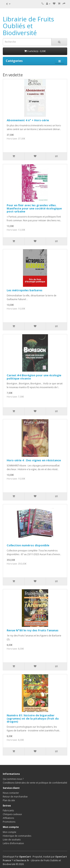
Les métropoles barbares (25, 290)
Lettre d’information (13, 843)
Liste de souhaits (12, 840)
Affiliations (8, 818)
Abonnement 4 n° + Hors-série (28, 120)
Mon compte (10, 832)
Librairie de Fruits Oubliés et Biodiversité (28, 26)
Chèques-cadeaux (12, 814)
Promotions (9, 822)
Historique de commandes (17, 836)
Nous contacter (11, 793)
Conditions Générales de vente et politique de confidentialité (35, 783)
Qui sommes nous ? (13, 779)
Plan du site (9, 800)
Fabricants (8, 810)
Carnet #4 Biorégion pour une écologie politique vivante (34, 377)
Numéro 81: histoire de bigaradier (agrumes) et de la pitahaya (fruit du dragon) (33, 718)
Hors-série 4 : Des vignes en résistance (34, 460)
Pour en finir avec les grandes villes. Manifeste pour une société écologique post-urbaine (34, 208)
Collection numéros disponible (28, 545)
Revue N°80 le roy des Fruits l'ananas (33, 630)
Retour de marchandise (15, 797)
